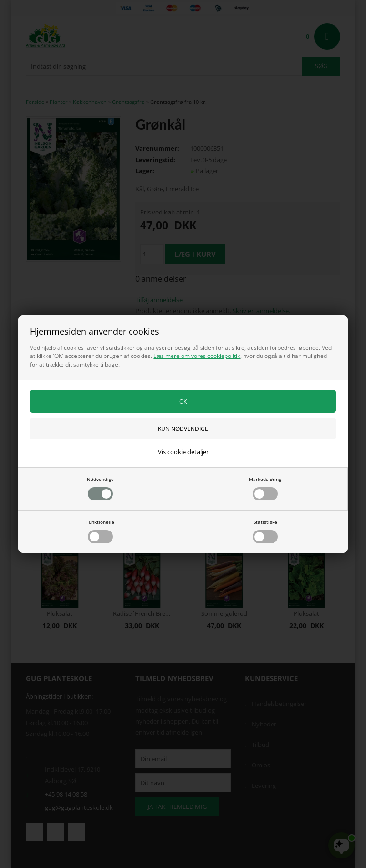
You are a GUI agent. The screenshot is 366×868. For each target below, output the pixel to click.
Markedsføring (265, 488)
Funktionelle (100, 531)
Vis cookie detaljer (183, 452)
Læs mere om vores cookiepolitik (197, 356)
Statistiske (265, 531)
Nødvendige (100, 488)
